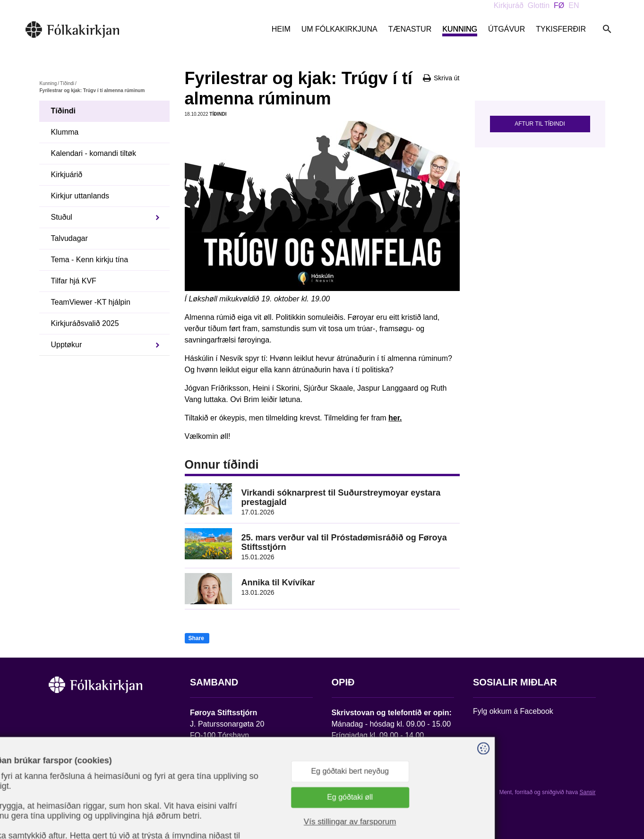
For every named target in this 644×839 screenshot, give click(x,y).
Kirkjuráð (509, 5)
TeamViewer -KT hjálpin (91, 302)
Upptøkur (67, 345)
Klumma (65, 132)
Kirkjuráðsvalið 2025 (85, 323)
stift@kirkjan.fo (215, 776)
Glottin (539, 5)
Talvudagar (69, 238)
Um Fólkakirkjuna (339, 29)
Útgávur (507, 29)
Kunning (460, 29)
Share (196, 638)
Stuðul (62, 217)
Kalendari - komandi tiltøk (94, 153)
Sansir (587, 792)
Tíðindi (67, 83)
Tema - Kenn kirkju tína (90, 260)
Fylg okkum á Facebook (513, 711)
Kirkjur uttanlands (80, 196)
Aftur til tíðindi (540, 124)
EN (574, 5)
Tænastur (410, 29)
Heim (281, 29)
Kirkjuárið (67, 175)
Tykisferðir (561, 29)
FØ (559, 5)
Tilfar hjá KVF (74, 281)
